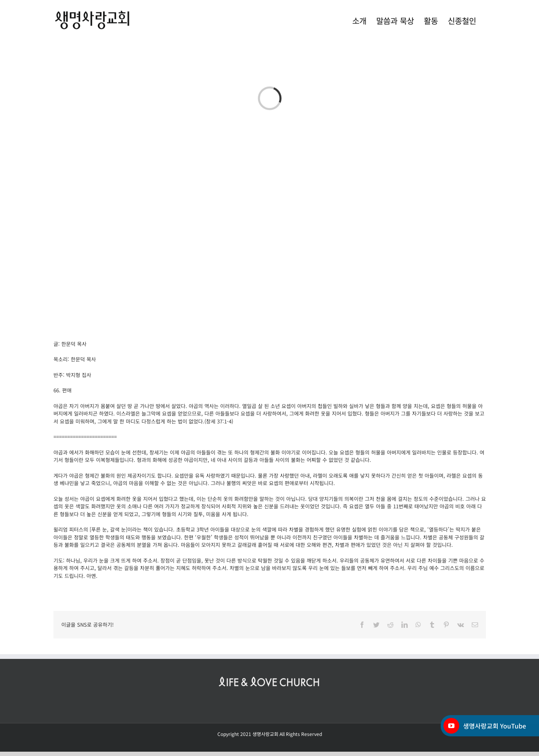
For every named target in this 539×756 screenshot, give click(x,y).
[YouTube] (451, 726)
